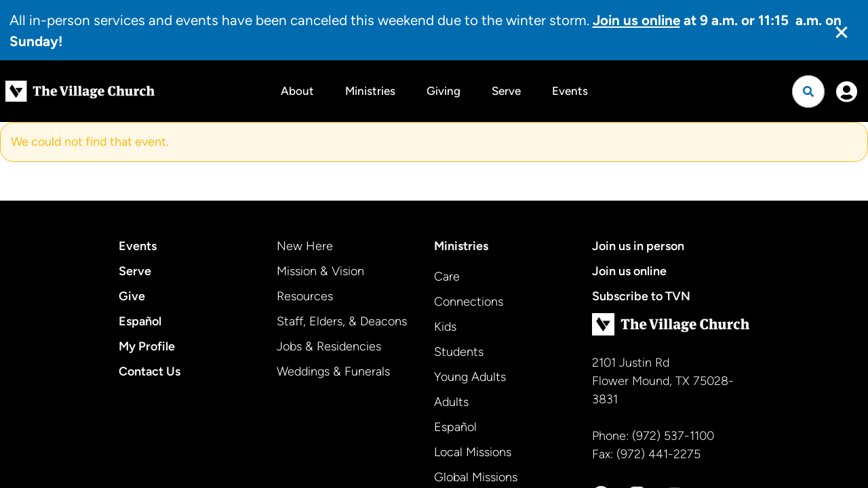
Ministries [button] (370, 91)
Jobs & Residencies (329, 346)
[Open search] (808, 91)
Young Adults (470, 377)
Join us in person (638, 246)
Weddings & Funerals (333, 371)
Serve (506, 91)
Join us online (629, 271)
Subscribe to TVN (641, 296)
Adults (451, 402)
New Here (305, 246)
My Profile (147, 346)
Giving (443, 91)
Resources (305, 296)
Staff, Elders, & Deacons (342, 321)
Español (140, 321)
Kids (445, 327)
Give (132, 296)
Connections (469, 302)
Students (459, 352)
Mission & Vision (320, 271)
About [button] (297, 91)
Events (570, 91)
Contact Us (150, 371)
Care (447, 277)
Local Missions (473, 452)
